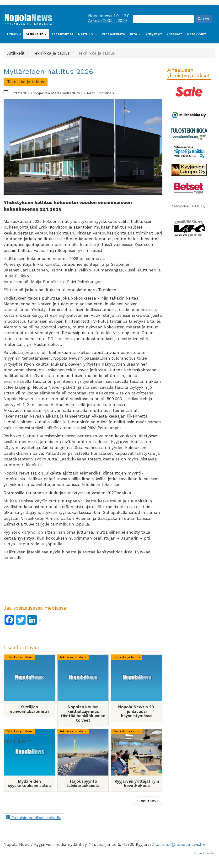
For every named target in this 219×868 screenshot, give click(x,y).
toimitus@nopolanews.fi (180, 844)
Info (135, 34)
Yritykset (154, 34)
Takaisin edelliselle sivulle (34, 818)
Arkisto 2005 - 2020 (107, 20)
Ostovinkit (196, 34)
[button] (83, 147)
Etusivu (14, 34)
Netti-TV (88, 34)
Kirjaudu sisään (205, 853)
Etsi (203, 19)
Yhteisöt (174, 34)
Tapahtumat (62, 34)
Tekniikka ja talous (19, 657)
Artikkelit (36, 34)
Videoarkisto (113, 34)
